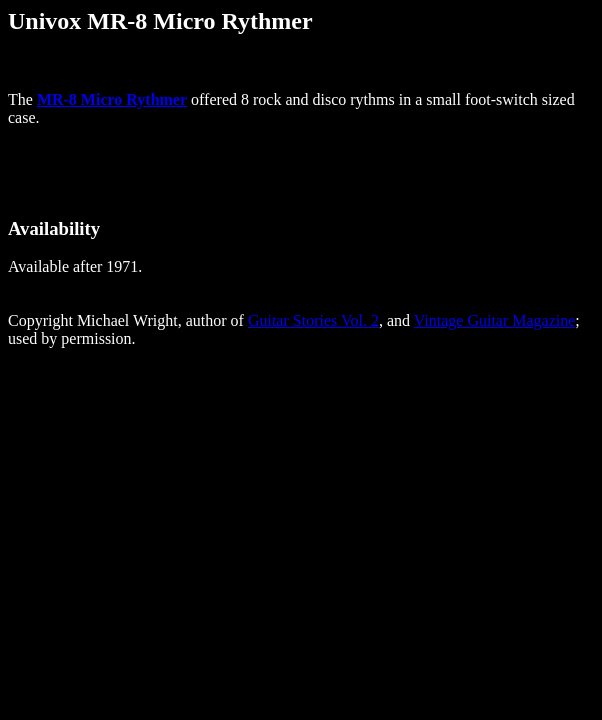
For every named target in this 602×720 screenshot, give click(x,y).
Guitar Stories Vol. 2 (313, 320)
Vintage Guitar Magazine (495, 320)
